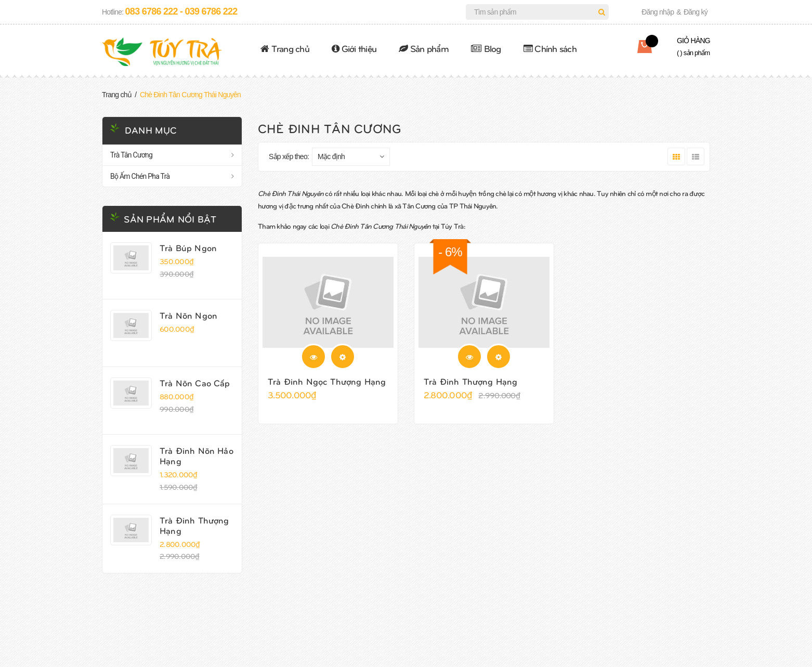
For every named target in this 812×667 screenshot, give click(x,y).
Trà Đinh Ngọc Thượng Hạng (327, 381)
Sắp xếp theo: (289, 156)
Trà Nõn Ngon (188, 315)
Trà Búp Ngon (188, 247)
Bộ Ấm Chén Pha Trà (140, 176)
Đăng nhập (658, 12)
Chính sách (550, 48)
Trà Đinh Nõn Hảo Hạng (197, 455)
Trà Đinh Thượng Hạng (194, 525)
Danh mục (151, 130)
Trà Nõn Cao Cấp (195, 383)
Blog (486, 48)
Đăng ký (696, 12)
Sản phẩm (424, 48)
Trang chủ (285, 48)
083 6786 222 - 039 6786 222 (181, 11)
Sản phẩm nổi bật (170, 219)
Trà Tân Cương (131, 155)
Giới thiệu (354, 48)
